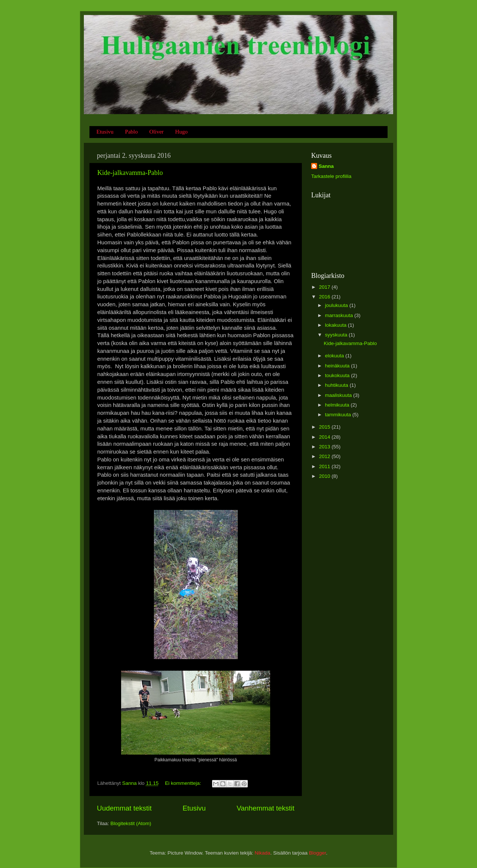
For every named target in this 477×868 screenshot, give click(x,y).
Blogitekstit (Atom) (131, 823)
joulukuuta (337, 305)
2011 (325, 466)
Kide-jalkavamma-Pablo (130, 173)
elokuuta (335, 356)
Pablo (132, 132)
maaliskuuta (339, 395)
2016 (325, 297)
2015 (325, 427)
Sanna (326, 166)
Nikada (262, 853)
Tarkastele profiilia (331, 176)
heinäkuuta (338, 366)
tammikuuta (339, 415)
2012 (325, 456)
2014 (325, 437)
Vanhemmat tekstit (266, 808)
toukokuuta (338, 375)
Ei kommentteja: (184, 783)
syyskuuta (337, 335)
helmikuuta (338, 405)
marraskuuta (340, 315)
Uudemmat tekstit (124, 808)
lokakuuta (337, 325)
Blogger (318, 853)
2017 (325, 287)
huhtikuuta (337, 385)
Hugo (181, 132)
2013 (325, 447)
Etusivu (105, 132)
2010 (325, 476)
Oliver (157, 132)
